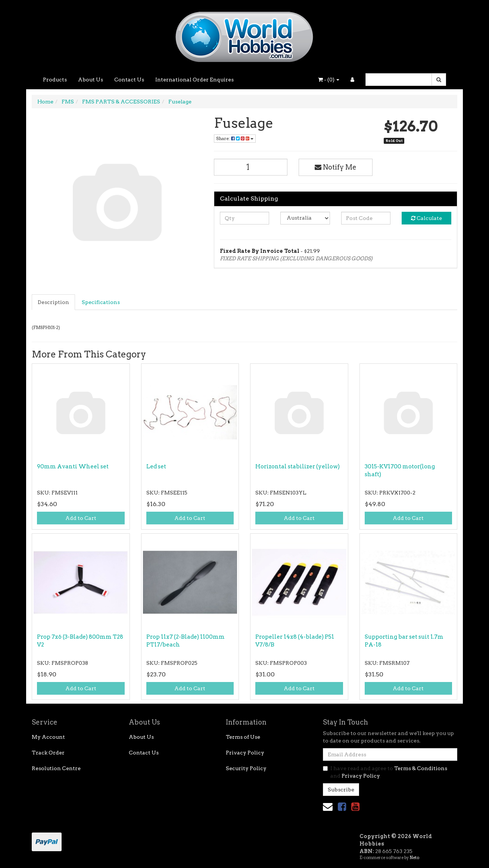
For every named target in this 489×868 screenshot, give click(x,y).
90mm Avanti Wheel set (73, 466)
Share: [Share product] (235, 138)
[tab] (54, 302)
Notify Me (336, 167)
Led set (156, 466)
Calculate (426, 218)
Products (55, 80)
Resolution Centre (56, 768)
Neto (414, 858)
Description (53, 302)
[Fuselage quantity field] (251, 167)
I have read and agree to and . (385, 772)
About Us (91, 80)
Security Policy (246, 768)
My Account (48, 737)
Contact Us (129, 80)
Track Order (48, 753)
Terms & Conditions (421, 768)
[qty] (245, 218)
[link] (342, 807)
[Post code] (366, 218)
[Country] (305, 218)
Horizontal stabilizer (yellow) (298, 466)
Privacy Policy (245, 753)
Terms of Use (243, 737)
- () (329, 80)
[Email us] (328, 807)
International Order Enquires (194, 80)
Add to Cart (81, 518)
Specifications (101, 302)
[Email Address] (390, 754)
